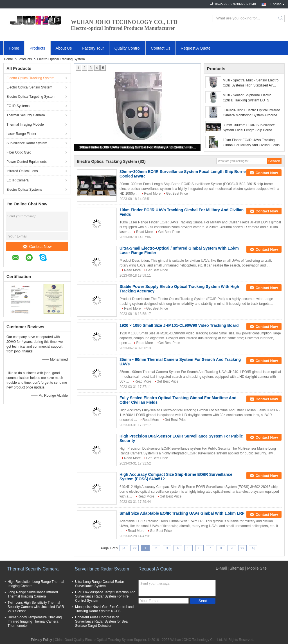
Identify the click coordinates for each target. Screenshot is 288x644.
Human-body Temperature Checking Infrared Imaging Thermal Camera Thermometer (35, 621)
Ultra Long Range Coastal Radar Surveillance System (100, 584)
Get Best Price (177, 194)
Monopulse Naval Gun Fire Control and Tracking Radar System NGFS (104, 609)
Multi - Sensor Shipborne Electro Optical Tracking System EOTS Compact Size (247, 98)
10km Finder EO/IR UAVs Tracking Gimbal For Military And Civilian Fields (138, 147)
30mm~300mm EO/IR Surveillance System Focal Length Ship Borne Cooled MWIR (249, 128)
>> (242, 548)
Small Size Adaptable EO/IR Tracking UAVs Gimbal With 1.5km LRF (182, 513)
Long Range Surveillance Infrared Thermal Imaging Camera (33, 594)
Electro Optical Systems (24, 190)
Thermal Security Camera (26, 115)
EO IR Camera (18, 180)
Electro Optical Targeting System (31, 97)
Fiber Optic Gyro (19, 152)
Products (37, 48)
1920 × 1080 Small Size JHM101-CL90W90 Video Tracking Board (179, 325)
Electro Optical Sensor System (29, 87)
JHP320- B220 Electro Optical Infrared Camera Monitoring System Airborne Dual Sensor (251, 113)
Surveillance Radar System (27, 143)
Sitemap (237, 568)
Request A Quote (196, 48)
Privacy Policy (41, 640)
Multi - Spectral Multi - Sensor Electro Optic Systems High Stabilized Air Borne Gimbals (251, 83)
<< (134, 548)
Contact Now (37, 247)
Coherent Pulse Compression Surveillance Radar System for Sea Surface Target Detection (101, 621)
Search (281, 18)
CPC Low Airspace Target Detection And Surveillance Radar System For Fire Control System (105, 596)
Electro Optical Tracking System (30, 78)
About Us (64, 48)
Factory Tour (93, 48)
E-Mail (221, 568)
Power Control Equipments (27, 162)
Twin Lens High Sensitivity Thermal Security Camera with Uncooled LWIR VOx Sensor (36, 607)
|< (124, 548)
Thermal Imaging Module (25, 125)
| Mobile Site (256, 568)
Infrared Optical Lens (22, 171)
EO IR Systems (18, 106)
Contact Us (160, 48)
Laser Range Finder (21, 134)
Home (14, 48)
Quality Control (128, 48)
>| (253, 548)
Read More (152, 194)
